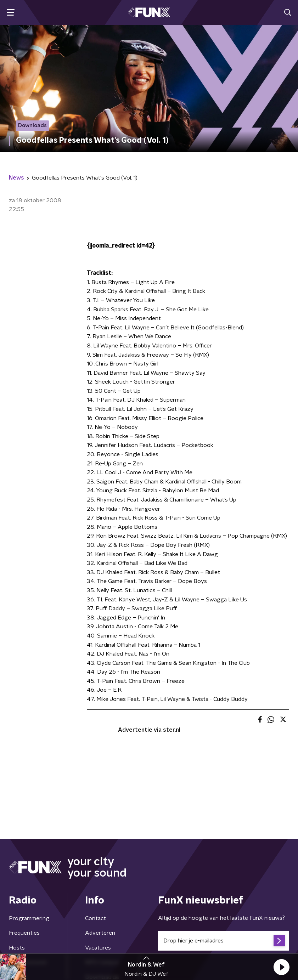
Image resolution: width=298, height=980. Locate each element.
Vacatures (98, 948)
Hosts (17, 948)
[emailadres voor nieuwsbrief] (224, 941)
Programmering (29, 918)
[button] (281, 967)
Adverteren (100, 933)
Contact (95, 918)
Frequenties (24, 933)
